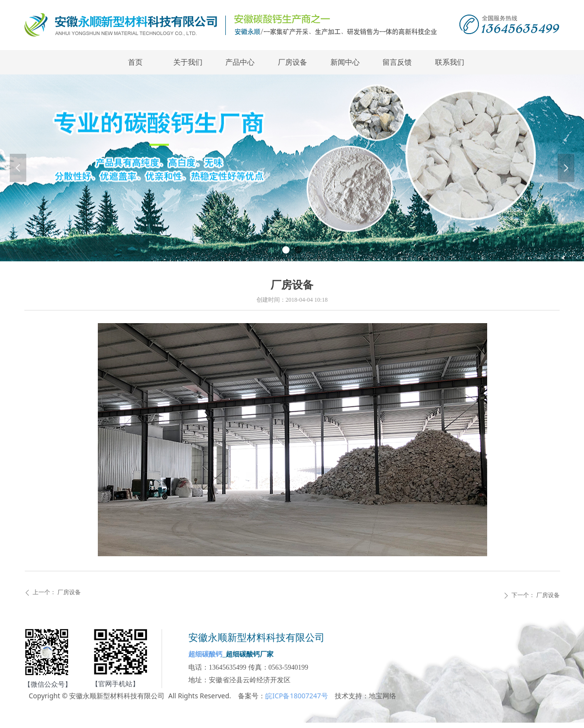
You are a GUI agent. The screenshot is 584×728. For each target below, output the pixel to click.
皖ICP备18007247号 (296, 696)
